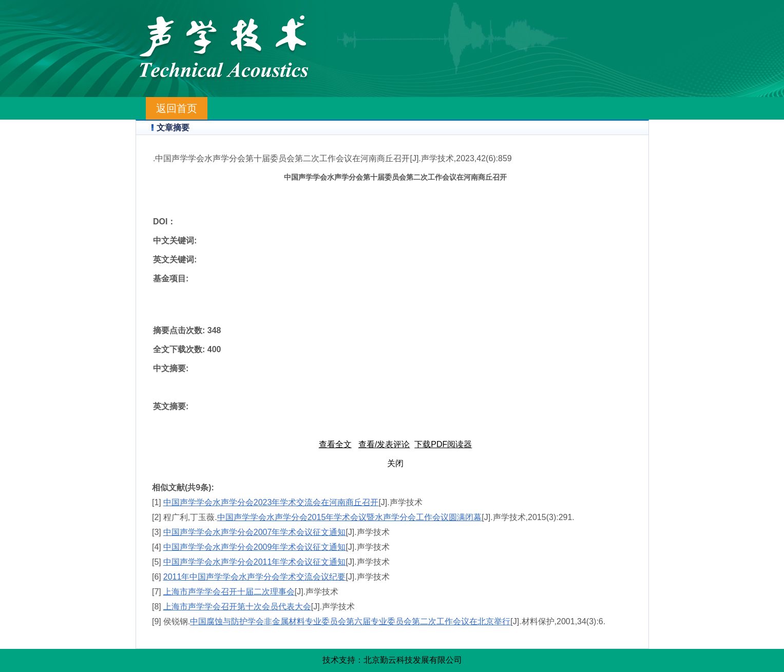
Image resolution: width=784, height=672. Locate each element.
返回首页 (177, 108)
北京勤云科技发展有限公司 (413, 660)
